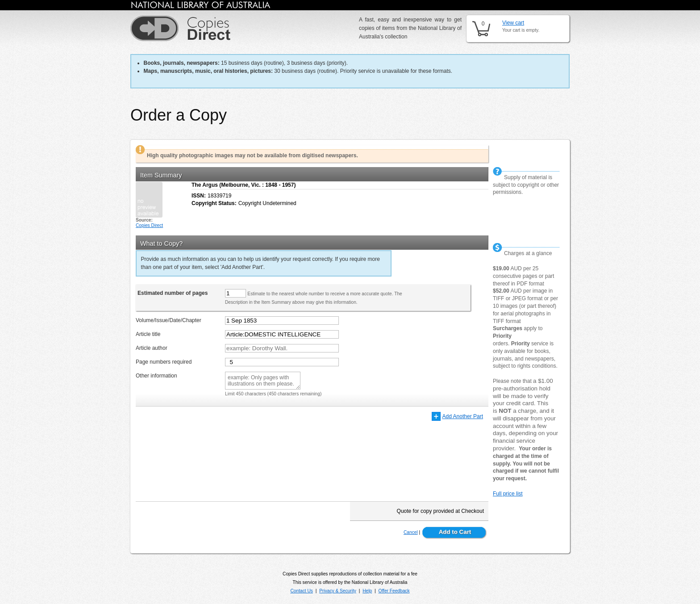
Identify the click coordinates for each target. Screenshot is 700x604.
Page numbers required (164, 362)
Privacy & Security (338, 591)
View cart (513, 23)
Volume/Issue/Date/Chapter (169, 320)
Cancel (411, 532)
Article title (148, 334)
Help (367, 591)
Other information (156, 376)
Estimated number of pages (173, 293)
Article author (152, 348)
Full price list (508, 494)
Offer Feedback (394, 591)
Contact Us (301, 591)
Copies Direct (149, 225)
